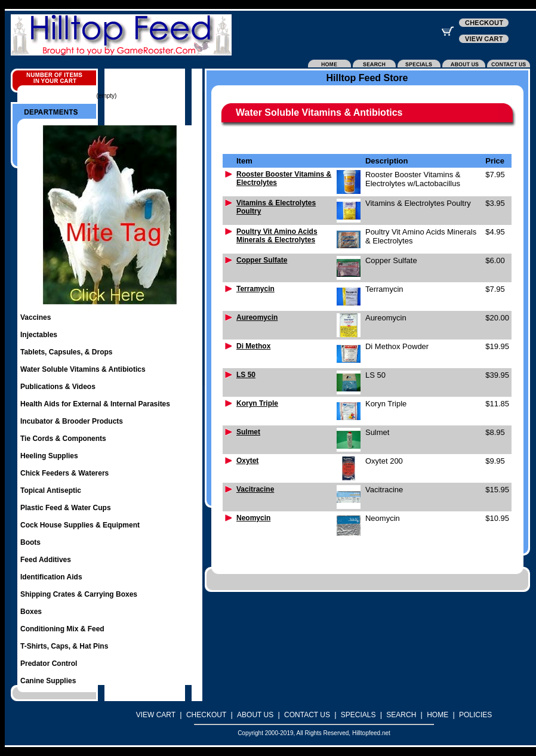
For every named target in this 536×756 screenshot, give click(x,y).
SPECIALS (358, 715)
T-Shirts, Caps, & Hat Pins (64, 646)
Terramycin (255, 289)
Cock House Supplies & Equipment (80, 525)
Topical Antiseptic (51, 490)
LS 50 (246, 375)
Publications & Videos (58, 387)
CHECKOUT (206, 715)
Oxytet (247, 461)
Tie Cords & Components (63, 439)
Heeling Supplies (49, 456)
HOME (438, 715)
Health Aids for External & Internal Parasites (95, 404)
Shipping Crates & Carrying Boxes (79, 594)
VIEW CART (156, 715)
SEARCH (401, 715)
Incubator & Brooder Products (72, 421)
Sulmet (248, 432)
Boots (30, 542)
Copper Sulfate (262, 260)
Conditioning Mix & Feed (62, 629)
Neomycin (253, 518)
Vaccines (36, 317)
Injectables (39, 335)
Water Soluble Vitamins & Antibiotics (83, 369)
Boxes (31, 612)
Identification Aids (51, 577)
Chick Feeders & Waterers (64, 473)
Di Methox (253, 346)
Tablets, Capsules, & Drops (66, 352)
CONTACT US (307, 715)
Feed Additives (46, 560)
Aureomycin (257, 317)
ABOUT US (255, 715)
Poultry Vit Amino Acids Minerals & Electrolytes (277, 236)
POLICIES (475, 715)
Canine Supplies (48, 681)
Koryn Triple (257, 403)
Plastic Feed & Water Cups (66, 508)
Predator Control (49, 664)
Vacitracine (255, 489)
